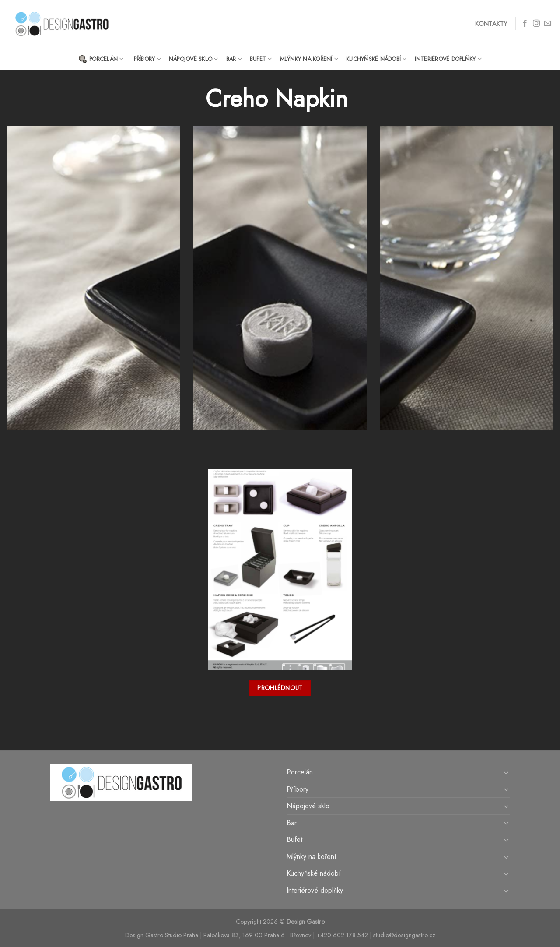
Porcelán (101, 59)
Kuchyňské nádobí (376, 59)
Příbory (147, 59)
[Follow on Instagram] (536, 24)
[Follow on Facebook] (525, 24)
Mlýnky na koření (309, 59)
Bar (234, 59)
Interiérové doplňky (448, 59)
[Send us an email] (548, 24)
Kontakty (491, 24)
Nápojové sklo (194, 59)
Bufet (261, 59)
